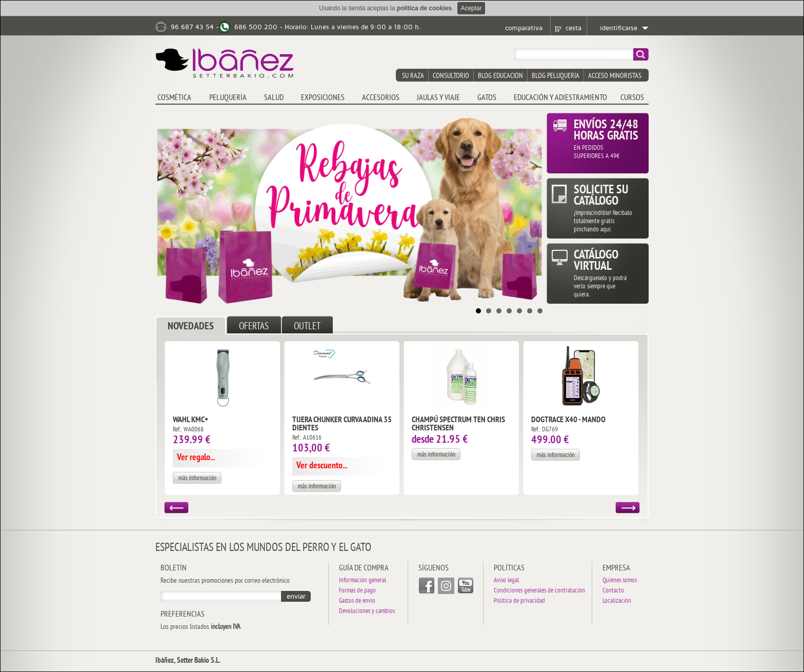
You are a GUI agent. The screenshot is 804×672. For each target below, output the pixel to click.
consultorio (451, 76)
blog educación (500, 76)
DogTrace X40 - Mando (568, 420)
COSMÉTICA (174, 98)
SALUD (274, 98)
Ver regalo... (196, 458)
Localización (617, 601)
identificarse (619, 28)
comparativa (524, 28)
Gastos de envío (357, 601)
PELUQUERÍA (228, 98)
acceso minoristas (615, 76)
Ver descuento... (322, 466)
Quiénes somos (620, 581)
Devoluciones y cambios (367, 612)
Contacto (613, 591)
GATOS (487, 98)
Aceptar (471, 8)
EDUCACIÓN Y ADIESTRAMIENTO (560, 98)
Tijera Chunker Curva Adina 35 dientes (342, 424)
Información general (363, 581)
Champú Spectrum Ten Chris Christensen (458, 424)
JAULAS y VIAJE (438, 98)
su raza (413, 76)
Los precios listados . (201, 627)
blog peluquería (556, 76)
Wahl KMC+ (190, 420)
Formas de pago (357, 591)
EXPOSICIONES (323, 98)
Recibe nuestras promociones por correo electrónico (225, 581)
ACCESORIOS (381, 98)
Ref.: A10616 (307, 438)
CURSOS (632, 98)
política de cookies (424, 8)
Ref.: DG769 (545, 430)
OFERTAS (254, 327)
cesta (574, 28)
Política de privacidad (519, 601)
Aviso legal (506, 581)
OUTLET (307, 327)
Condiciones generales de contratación (539, 591)
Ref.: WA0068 (188, 430)
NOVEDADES (191, 327)
